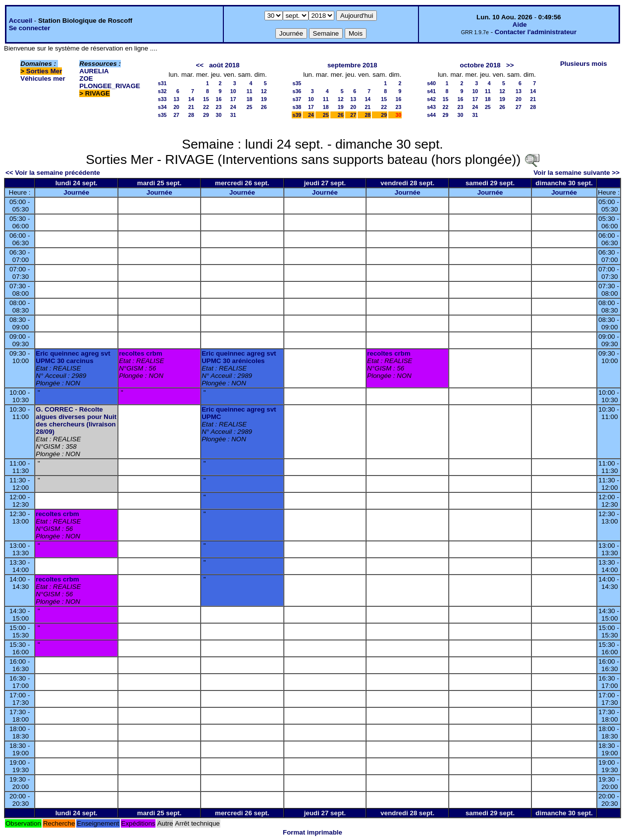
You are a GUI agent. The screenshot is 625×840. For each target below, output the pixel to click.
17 (233, 99)
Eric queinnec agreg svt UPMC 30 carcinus (73, 357)
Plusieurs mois (584, 64)
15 (206, 99)
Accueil (21, 21)
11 (250, 91)
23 (219, 107)
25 (250, 107)
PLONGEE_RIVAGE (110, 86)
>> (510, 65)
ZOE (86, 79)
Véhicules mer (43, 79)
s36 (297, 91)
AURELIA (94, 71)
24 (233, 107)
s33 (162, 99)
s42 (431, 99)
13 (176, 99)
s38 (297, 107)
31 (233, 115)
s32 (162, 91)
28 (191, 115)
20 (176, 107)
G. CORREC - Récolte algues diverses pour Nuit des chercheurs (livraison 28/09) (76, 420)
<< (200, 65)
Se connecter (30, 28)
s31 (162, 83)
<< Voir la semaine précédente (53, 173)
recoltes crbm (140, 353)
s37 (297, 99)
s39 (297, 115)
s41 (431, 91)
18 (250, 99)
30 (219, 115)
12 (264, 91)
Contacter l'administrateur (536, 32)
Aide (520, 25)
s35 (162, 115)
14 (191, 99)
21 (191, 107)
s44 (431, 115)
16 (219, 99)
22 (206, 107)
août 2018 (224, 65)
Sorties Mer (44, 71)
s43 (431, 107)
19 (264, 99)
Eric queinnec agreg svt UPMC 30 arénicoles (239, 357)
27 (176, 115)
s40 (431, 83)
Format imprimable (312, 832)
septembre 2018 (352, 65)
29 (206, 115)
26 (264, 107)
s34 (162, 107)
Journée (76, 192)
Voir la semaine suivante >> (576, 173)
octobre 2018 (480, 65)
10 (233, 91)
